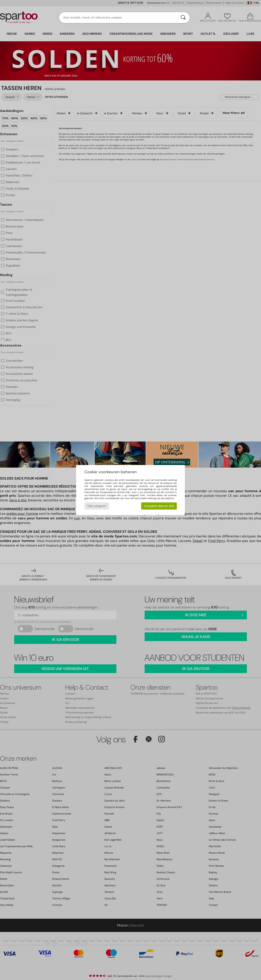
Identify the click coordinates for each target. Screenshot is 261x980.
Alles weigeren (97, 506)
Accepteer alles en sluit (159, 506)
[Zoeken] (183, 18)
